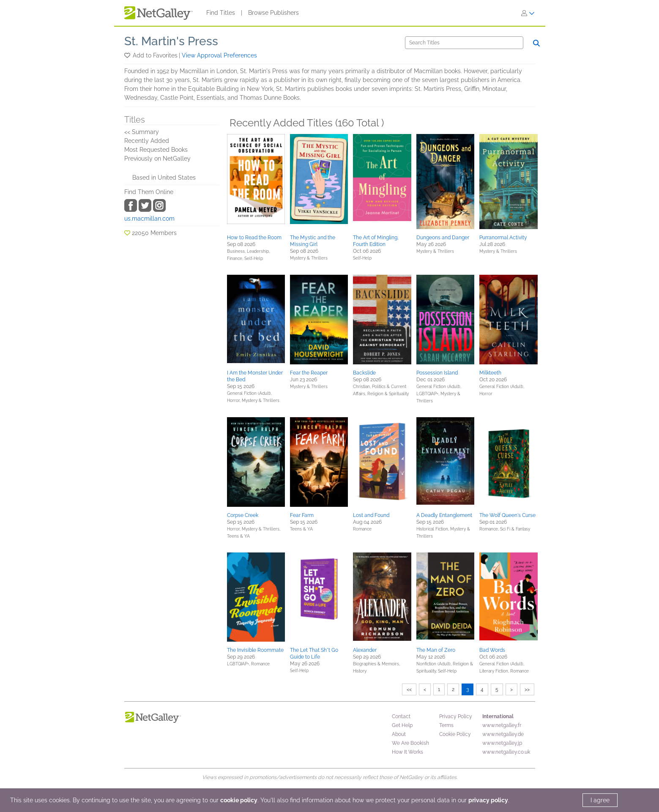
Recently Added (147, 141)
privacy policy (488, 800)
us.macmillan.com (149, 219)
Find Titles (221, 13)
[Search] (464, 43)
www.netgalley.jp (502, 743)
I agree (600, 800)
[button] (128, 55)
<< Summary (142, 132)
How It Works (407, 752)
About (399, 734)
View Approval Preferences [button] (219, 55)
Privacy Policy (456, 716)
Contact (401, 716)
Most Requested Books (156, 150)
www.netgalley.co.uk (506, 752)
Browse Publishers (273, 13)
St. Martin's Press (171, 41)
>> (527, 689)
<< (409, 689)
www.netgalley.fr (502, 725)
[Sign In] (528, 13)
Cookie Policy (455, 734)
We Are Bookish (410, 743)
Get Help (402, 725)
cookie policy (239, 800)
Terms (446, 725)
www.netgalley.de (503, 734)
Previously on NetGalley (157, 159)
